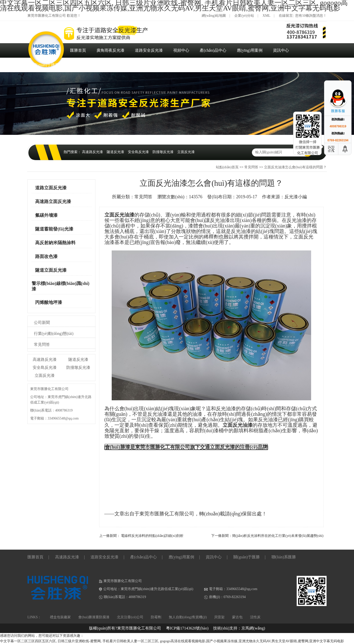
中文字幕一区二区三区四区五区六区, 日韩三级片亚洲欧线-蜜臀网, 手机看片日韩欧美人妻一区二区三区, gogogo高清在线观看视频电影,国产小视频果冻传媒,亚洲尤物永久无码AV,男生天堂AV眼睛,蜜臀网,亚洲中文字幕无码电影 (172, 641)
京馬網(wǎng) (253, 628)
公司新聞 (42, 322)
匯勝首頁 (78, 50)
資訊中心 (281, 50)
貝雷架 (219, 617)
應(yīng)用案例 (250, 50)
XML (266, 16)
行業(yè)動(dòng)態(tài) (54, 333)
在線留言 (286, 16)
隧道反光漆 (115, 152)
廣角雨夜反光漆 (110, 50)
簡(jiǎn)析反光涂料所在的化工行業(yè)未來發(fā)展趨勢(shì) (278, 536)
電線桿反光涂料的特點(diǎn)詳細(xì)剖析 (152, 536)
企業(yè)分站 (244, 16)
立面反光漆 (186, 152)
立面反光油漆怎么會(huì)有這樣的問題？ (295, 167)
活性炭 (255, 617)
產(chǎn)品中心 (213, 50)
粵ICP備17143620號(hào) (187, 628)
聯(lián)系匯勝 (82, 65)
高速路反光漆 (92, 152)
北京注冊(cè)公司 (130, 617)
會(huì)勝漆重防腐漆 (94, 617)
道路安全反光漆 (149, 50)
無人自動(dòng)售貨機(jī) (188, 617)
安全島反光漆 (138, 152)
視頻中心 (181, 50)
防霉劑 (156, 617)
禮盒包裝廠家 (60, 617)
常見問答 (251, 167)
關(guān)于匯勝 (46, 65)
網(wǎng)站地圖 (214, 16)
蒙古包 (237, 617)
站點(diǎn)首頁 (227, 167)
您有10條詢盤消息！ (311, 16)
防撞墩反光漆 (163, 152)
